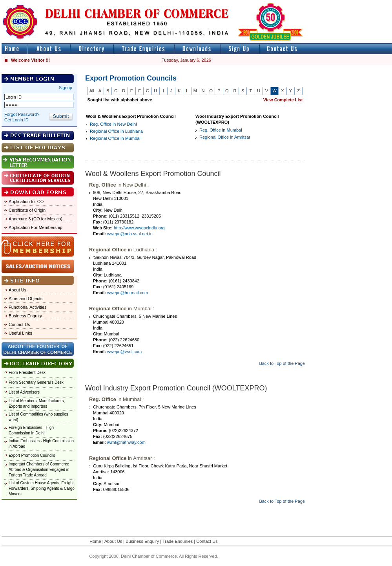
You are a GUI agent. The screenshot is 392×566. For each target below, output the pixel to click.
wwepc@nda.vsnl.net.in (130, 234)
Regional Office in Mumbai (115, 138)
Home (95, 541)
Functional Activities (28, 307)
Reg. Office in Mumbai (221, 130)
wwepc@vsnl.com (124, 352)
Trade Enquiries (178, 541)
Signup (66, 88)
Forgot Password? (22, 114)
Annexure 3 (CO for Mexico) (36, 219)
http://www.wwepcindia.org (139, 228)
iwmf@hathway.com (126, 442)
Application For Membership (36, 227)
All (92, 91)
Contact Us (19, 324)
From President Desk (27, 373)
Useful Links (20, 333)
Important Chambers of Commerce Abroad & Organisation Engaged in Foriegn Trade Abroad (39, 470)
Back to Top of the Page (282, 363)
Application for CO (26, 201)
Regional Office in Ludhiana (116, 131)
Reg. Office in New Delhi (113, 124)
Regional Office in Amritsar (225, 137)
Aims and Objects (26, 299)
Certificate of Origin (27, 210)
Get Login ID (16, 120)
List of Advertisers (24, 392)
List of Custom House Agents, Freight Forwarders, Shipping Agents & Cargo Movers (42, 488)
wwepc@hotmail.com (128, 293)
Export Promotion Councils (32, 455)
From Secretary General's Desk (36, 382)
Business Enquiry (25, 316)
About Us (17, 290)
